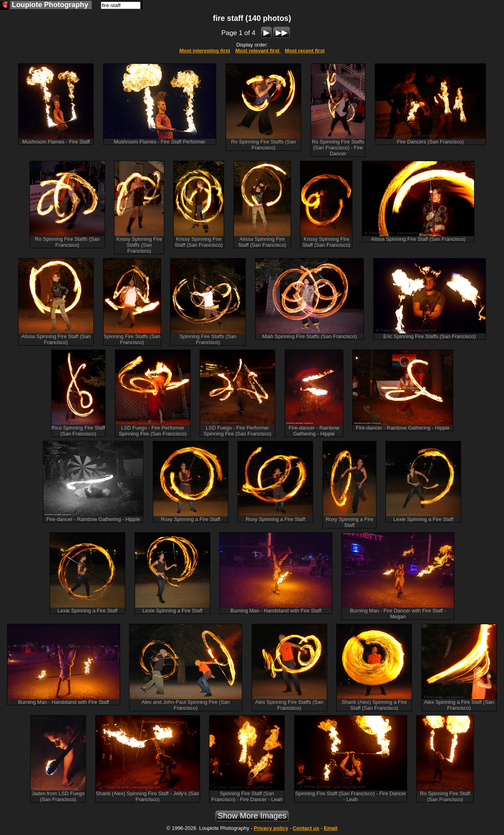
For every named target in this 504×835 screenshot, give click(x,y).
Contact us (306, 828)
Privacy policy (271, 828)
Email (331, 828)
